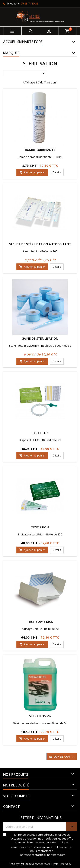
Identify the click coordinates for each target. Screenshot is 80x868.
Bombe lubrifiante (40, 150)
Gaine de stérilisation (40, 338)
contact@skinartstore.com (48, 855)
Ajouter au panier (32, 172)
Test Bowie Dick (40, 622)
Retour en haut (62, 757)
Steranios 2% (40, 716)
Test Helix (40, 433)
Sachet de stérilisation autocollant (40, 244)
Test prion (40, 527)
